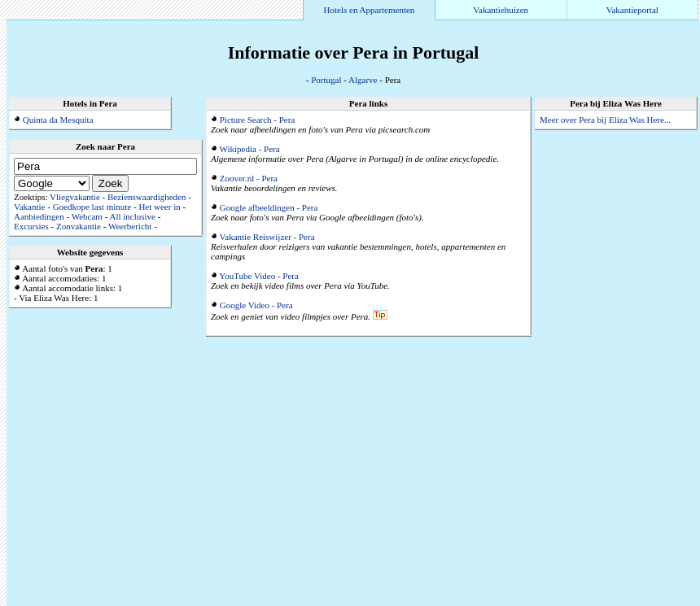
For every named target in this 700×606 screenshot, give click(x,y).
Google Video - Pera (256, 305)
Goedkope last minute (92, 207)
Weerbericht (130, 226)
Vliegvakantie (75, 197)
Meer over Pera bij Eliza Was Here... (605, 120)
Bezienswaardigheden (147, 197)
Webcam (87, 216)
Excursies (31, 226)
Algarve (363, 80)
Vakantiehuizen (501, 10)
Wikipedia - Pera (250, 149)
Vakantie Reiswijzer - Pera (267, 237)
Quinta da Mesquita (58, 120)
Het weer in (159, 207)
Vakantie (29, 207)
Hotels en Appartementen (370, 10)
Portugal (326, 80)
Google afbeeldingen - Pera (269, 207)
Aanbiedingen (39, 216)
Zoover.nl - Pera (249, 178)
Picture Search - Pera (258, 120)
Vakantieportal (632, 10)
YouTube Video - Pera (259, 276)
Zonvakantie (79, 226)
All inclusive (132, 216)
